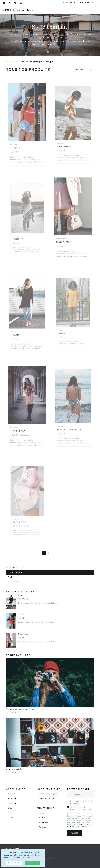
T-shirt (22, 615)
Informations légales (48, 794)
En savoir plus (14, 863)
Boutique (12, 803)
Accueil (12, 794)
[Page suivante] (52, 553)
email (83, 825)
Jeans (21, 595)
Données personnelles (49, 799)
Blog (10, 808)
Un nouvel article (50, 744)
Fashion (12, 577)
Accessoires (14, 582)
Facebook (43, 813)
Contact (12, 813)
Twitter (42, 818)
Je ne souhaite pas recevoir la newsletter (81, 808)
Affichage (80, 69)
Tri (90, 69)
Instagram (43, 822)
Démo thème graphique (17, 10)
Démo (11, 817)
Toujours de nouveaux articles (50, 684)
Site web (12, 799)
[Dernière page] (56, 553)
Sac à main (23, 634)
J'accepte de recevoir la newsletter (81, 802)
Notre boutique (15, 572)
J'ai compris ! (33, 863)
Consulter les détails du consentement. (80, 826)
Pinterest (43, 827)
